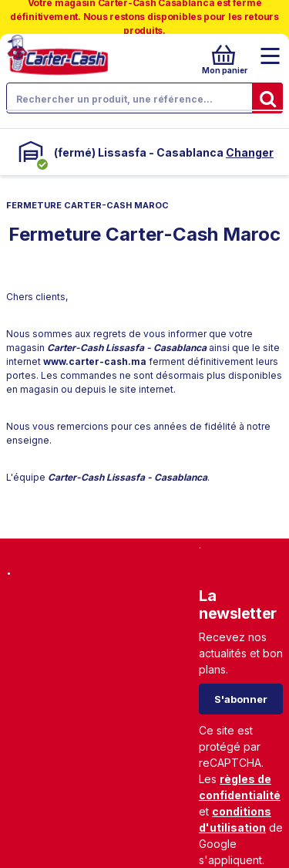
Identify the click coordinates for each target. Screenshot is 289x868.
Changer (250, 152)
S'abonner (241, 699)
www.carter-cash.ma (95, 361)
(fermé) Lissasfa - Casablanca (139, 152)
